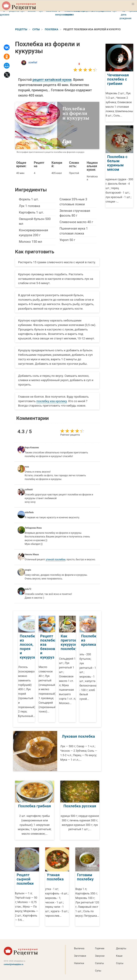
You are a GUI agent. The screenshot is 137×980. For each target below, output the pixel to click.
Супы (98, 971)
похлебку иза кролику (52, 401)
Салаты (99, 963)
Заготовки (80, 956)
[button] (133, 4)
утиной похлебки (56, 559)
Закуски (100, 956)
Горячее (100, 948)
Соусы (120, 963)
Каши (119, 956)
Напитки (79, 963)
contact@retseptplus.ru (14, 964)
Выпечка (79, 948)
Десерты (121, 948)
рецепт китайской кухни (52, 80)
